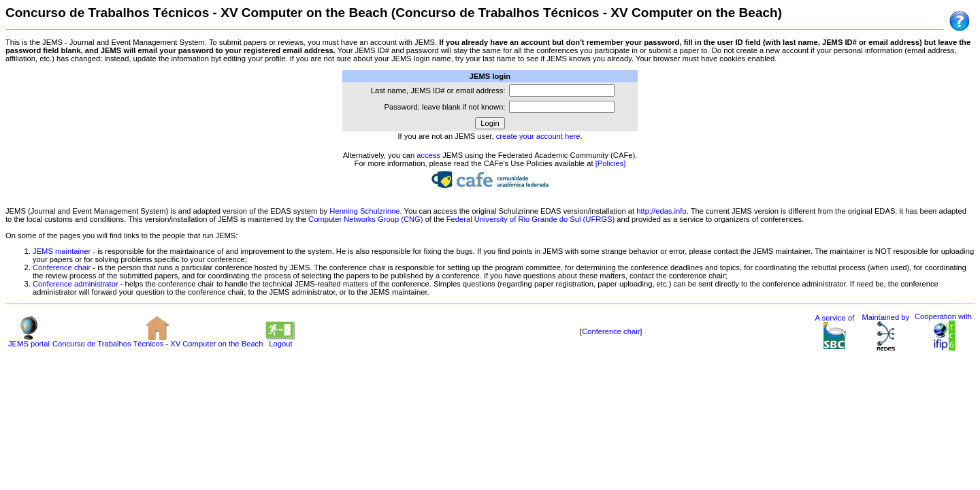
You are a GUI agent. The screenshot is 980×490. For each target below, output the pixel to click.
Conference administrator (76, 284)
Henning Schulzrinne (364, 211)
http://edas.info (661, 211)
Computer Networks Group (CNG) (365, 219)
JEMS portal (29, 340)
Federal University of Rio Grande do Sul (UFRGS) (530, 219)
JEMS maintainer (62, 251)
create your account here (538, 136)
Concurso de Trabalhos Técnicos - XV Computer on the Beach (158, 340)
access (428, 155)
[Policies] (611, 163)
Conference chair (62, 267)
